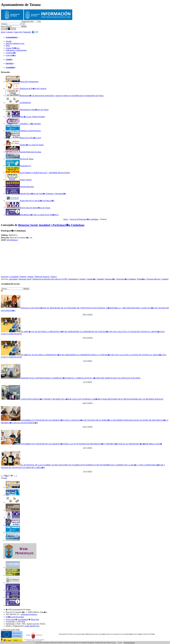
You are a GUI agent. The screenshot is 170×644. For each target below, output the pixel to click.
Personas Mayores (154, 279)
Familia (82, 279)
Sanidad (165, 279)
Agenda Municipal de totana (23, 152)
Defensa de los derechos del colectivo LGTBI (50, 279)
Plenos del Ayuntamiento (22, 82)
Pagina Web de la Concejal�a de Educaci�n (30, 201)
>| (16, 476)
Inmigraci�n (110, 279)
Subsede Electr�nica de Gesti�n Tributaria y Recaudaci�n (36, 194)
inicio (3, 32)
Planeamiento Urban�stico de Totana (27, 110)
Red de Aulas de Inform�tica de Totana (28, 208)
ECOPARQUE (18, 103)
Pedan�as (141, 279)
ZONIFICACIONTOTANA (23, 131)
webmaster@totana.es (29, 614)
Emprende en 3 (18, 166)
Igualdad (100, 279)
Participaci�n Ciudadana (126, 279)
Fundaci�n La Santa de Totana (25, 145)
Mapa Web (35, 619)
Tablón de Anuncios (42, 277)
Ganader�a (91, 279)
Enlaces (54, 277)
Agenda (30, 277)
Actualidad (14, 277)
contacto (10, 32)
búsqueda (27, 32)
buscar (3, 26)
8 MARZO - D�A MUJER (23, 124)
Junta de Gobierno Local (15, 43)
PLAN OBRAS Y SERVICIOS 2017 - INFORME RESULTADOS (38, 173)
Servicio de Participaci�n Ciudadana (84, 219)
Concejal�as (11, 55)
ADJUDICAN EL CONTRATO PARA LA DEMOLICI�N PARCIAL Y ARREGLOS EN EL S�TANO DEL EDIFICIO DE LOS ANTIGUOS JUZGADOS (71, 378)
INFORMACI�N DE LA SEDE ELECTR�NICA (32, 215)
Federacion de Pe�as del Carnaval (26, 89)
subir (4, 478)
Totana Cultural (19, 180)
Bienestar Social (25, 279)
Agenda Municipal (20, 187)
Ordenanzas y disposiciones (16, 50)
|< (2, 476)
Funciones (5, 277)
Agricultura (13, 279)
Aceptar (120, 643)
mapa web (18, 32)
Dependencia (73, 279)
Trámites (23, 277)
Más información (129, 643)
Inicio (66, 219)
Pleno (8, 46)
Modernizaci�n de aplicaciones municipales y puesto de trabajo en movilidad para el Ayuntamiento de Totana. (55, 96)
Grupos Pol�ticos (13, 48)
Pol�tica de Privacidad (15, 617)
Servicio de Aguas (20, 159)
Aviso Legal (10, 619)
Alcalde (9, 41)
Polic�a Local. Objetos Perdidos (25, 117)
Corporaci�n (11, 53)
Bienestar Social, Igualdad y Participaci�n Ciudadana (51, 225)
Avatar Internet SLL (32, 626)
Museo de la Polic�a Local (23, 138)
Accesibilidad (23, 619)
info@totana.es (12, 240)
